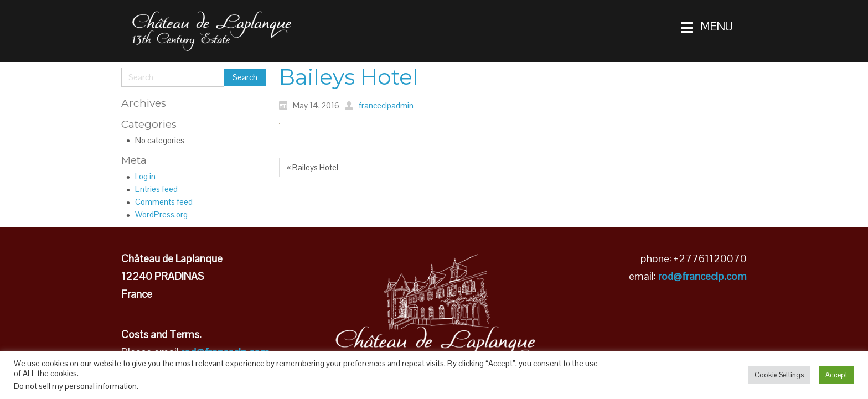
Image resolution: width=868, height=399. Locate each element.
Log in (145, 176)
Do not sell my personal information (75, 386)
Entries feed (156, 189)
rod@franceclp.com (702, 276)
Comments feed (164, 202)
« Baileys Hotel (312, 167)
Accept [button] (836, 375)
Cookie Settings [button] (779, 375)
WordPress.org (161, 214)
